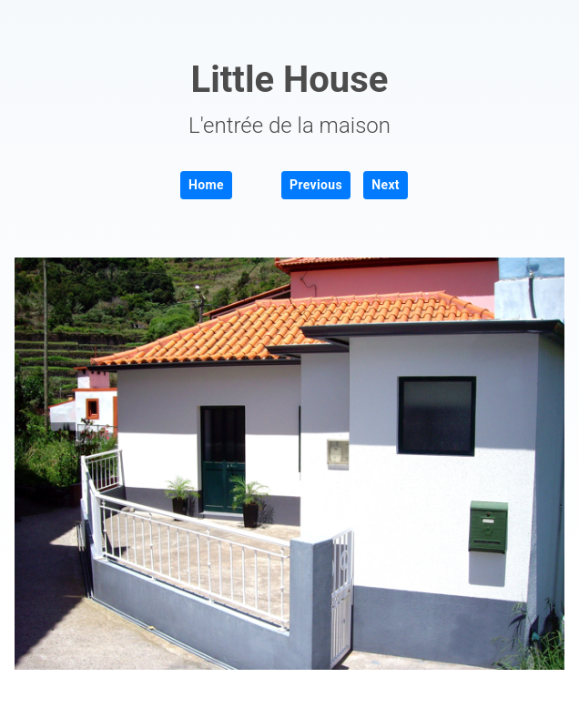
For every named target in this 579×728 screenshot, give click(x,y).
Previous (316, 185)
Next (386, 185)
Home (206, 185)
